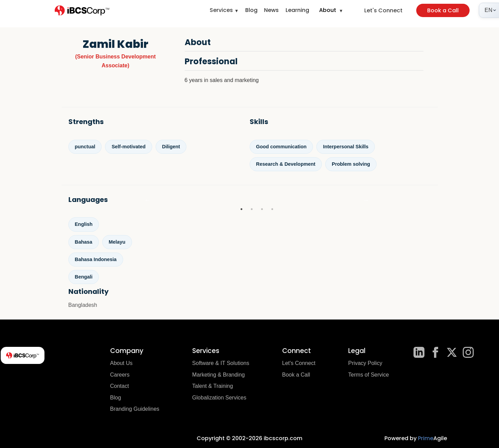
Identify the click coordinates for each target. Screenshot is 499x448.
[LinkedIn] (419, 352)
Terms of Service (369, 375)
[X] (452, 352)
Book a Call (443, 10)
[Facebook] (435, 352)
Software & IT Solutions (221, 363)
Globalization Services (219, 398)
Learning (297, 10)
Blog (251, 10)
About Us (121, 363)
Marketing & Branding (219, 375)
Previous (148, 200)
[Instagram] (468, 352)
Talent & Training (213, 386)
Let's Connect (383, 10)
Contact (120, 386)
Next (366, 200)
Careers (120, 375)
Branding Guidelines (135, 409)
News (271, 10)
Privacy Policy (365, 363)
